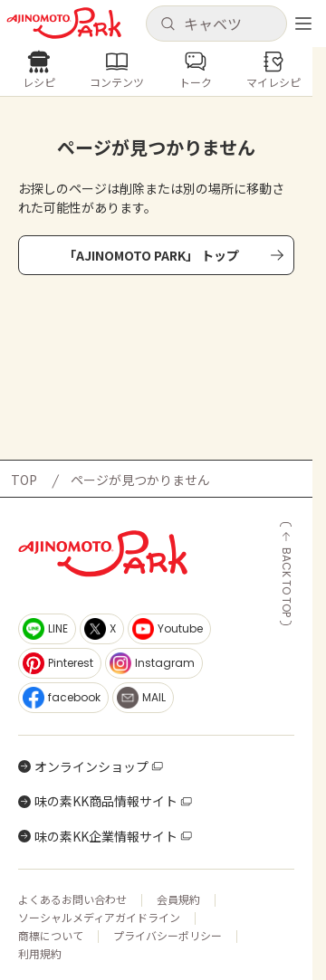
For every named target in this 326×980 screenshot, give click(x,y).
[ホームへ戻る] (64, 23)
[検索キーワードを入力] (230, 24)
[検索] (168, 24)
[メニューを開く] (303, 24)
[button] (216, 24)
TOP (24, 480)
